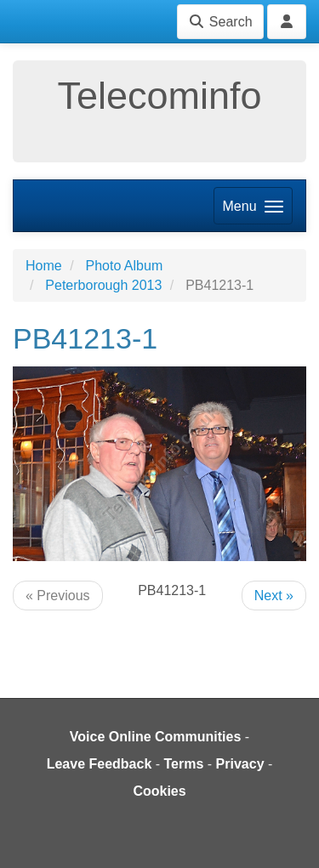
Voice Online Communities (156, 737)
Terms (184, 764)
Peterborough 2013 (103, 285)
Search (220, 22)
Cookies (159, 791)
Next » (274, 596)
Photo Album (124, 266)
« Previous (58, 596)
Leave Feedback (100, 764)
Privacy (240, 764)
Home (44, 266)
